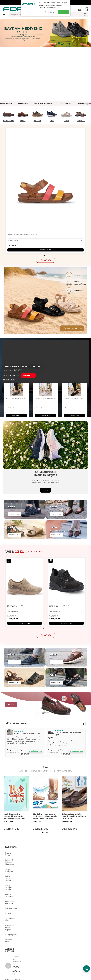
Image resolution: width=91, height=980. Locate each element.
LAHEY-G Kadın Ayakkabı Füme (15, 344)
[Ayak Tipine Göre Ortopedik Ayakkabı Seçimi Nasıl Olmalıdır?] (16, 739)
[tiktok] (46, 947)
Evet (63, 12)
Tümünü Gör (9, 325)
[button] (44, 201)
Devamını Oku (11, 775)
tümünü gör (46, 206)
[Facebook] (24, 947)
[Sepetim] (86, 9)
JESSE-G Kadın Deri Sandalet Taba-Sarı (22, 180)
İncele (45, 436)
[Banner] (45, 246)
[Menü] (4, 15)
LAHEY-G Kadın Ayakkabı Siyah (73, 344)
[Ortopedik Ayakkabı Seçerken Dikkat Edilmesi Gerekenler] (75, 739)
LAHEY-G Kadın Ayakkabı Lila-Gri (45, 344)
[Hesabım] (79, 9)
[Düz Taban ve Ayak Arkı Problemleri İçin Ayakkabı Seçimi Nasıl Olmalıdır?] (45, 739)
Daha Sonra (50, 12)
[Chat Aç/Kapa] (86, 969)
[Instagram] (67, 947)
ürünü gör (25, 700)
